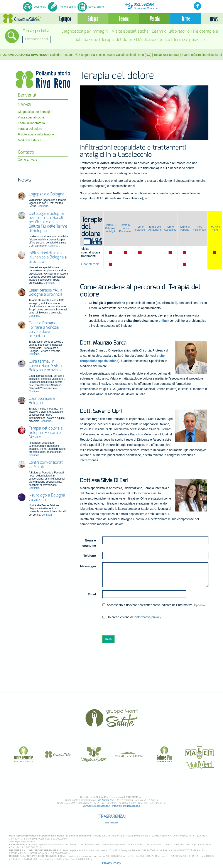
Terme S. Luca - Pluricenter (125, 228)
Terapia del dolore (118, 40)
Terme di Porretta (185, 228)
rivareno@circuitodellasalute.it (202, 55)
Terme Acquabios (170, 228)
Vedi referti (35, 7)
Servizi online (91, 7)
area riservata (111, 823)
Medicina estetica (154, 40)
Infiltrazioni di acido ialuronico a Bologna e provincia (48, 258)
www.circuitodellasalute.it (96, 806)
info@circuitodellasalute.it (126, 806)
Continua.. (44, 206)
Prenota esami (62, 7)
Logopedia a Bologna (46, 194)
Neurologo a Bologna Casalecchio (47, 498)
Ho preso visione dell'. (132, 617)
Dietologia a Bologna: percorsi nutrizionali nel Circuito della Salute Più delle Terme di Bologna (48, 222)
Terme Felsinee (140, 228)
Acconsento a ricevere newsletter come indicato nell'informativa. (154, 605)
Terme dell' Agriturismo (155, 228)
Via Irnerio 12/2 (106, 800)
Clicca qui (153, 8)
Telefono (90, 556)
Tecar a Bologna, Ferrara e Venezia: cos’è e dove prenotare (44, 330)
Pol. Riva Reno (215, 228)
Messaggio (88, 566)
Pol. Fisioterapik (200, 228)
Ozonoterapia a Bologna (42, 401)
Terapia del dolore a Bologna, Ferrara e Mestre (46, 433)
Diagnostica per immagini (85, 31)
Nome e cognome (89, 543)
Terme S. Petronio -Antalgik (111, 228)
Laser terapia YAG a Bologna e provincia (46, 293)
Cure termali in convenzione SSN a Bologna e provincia (46, 366)
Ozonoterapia (90, 264)
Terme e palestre (189, 40)
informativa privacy (148, 617)
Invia (108, 639)
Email (92, 594)
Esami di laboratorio (171, 31)
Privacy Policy (111, 863)
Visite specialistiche (130, 31)
